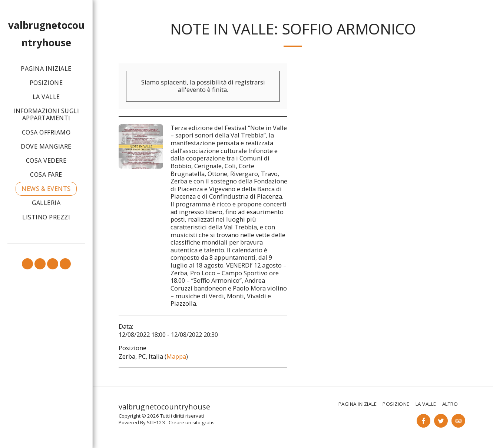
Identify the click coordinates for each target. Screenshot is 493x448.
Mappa (176, 356)
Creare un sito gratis (192, 422)
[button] (27, 264)
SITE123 (156, 422)
